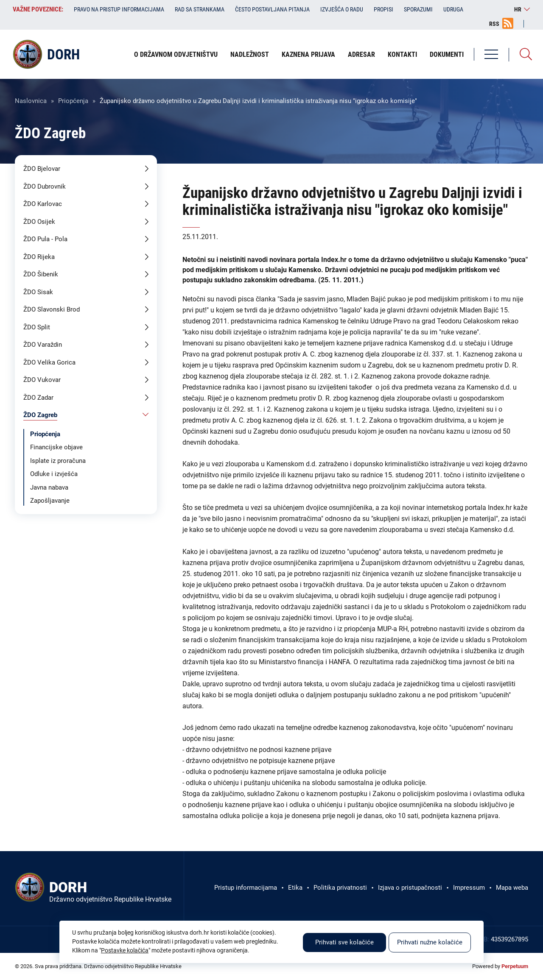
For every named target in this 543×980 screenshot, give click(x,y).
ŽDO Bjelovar (42, 169)
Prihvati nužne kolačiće (430, 942)
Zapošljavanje (50, 501)
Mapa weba (512, 888)
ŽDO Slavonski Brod (52, 309)
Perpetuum (515, 966)
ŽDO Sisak (38, 292)
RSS (494, 24)
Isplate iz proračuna (58, 461)
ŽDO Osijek (39, 222)
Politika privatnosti (340, 888)
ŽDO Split (37, 327)
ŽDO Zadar (38, 398)
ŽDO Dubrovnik (45, 187)
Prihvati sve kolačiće (344, 942)
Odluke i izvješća (54, 474)
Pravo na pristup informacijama (119, 9)
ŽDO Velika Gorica (49, 362)
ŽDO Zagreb (40, 415)
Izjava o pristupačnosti (410, 888)
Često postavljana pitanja (272, 9)
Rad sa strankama (200, 9)
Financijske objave (56, 447)
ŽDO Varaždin (43, 345)
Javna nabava (49, 487)
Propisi (383, 9)
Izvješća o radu (342, 9)
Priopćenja (73, 101)
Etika (295, 888)
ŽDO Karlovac (43, 204)
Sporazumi (418, 9)
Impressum (469, 888)
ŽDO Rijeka (39, 257)
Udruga (453, 9)
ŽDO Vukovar (42, 380)
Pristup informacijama (246, 888)
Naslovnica (31, 101)
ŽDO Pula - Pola (45, 239)
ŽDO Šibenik (41, 274)
